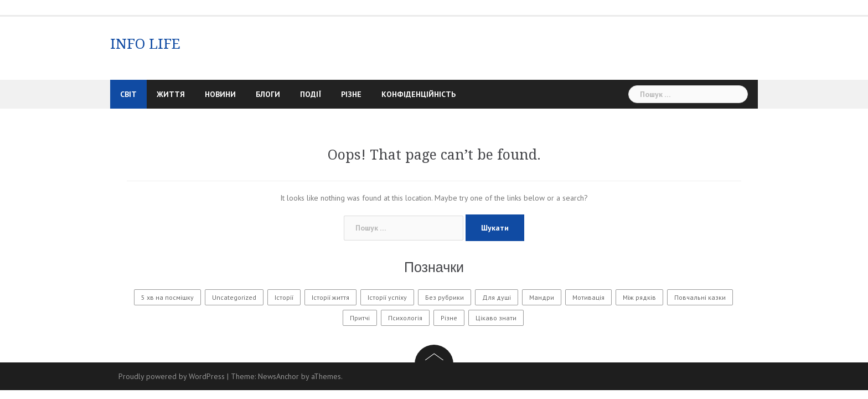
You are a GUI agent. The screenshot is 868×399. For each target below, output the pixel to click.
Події (311, 94)
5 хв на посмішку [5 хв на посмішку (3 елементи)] (167, 297)
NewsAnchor (278, 376)
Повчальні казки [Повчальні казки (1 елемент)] (700, 297)
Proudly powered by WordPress (172, 376)
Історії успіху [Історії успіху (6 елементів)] (387, 297)
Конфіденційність (418, 94)
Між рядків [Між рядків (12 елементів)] (639, 297)
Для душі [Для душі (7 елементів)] (497, 297)
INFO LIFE (145, 44)
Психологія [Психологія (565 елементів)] (405, 318)
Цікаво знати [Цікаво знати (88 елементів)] (496, 318)
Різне (351, 94)
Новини (220, 94)
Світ (128, 94)
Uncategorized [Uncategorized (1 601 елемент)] (234, 297)
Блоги (268, 94)
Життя (171, 94)
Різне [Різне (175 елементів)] (449, 318)
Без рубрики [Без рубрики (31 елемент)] (445, 297)
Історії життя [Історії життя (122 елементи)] (330, 297)
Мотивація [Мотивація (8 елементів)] (588, 297)
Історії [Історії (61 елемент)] (284, 297)
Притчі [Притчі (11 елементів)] (360, 318)
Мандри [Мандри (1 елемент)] (542, 297)
